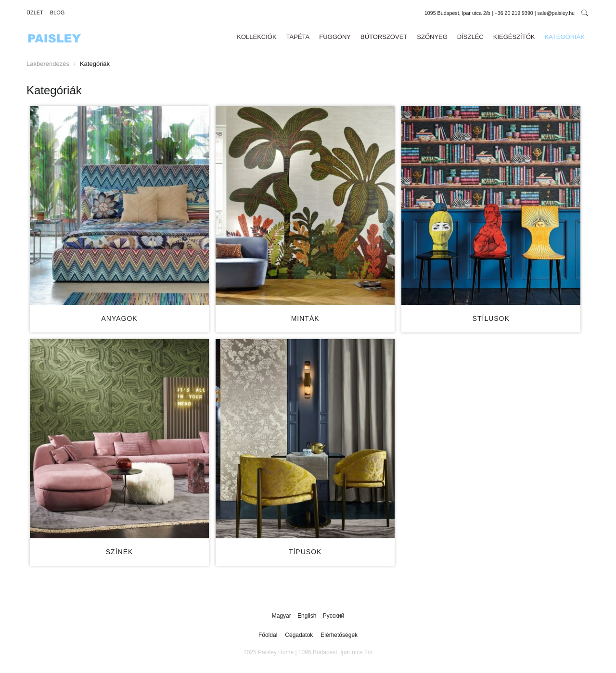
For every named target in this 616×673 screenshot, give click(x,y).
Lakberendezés (48, 64)
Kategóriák (565, 37)
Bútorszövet (384, 37)
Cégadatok (299, 635)
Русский (334, 616)
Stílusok (491, 318)
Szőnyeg (432, 37)
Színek (120, 552)
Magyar (282, 616)
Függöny (335, 37)
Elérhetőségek (339, 635)
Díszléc (470, 37)
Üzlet (35, 13)
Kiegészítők (514, 37)
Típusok (305, 552)
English (308, 616)
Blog (58, 13)
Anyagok (119, 318)
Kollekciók (257, 37)
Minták (305, 318)
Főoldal (268, 635)
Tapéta (298, 37)
